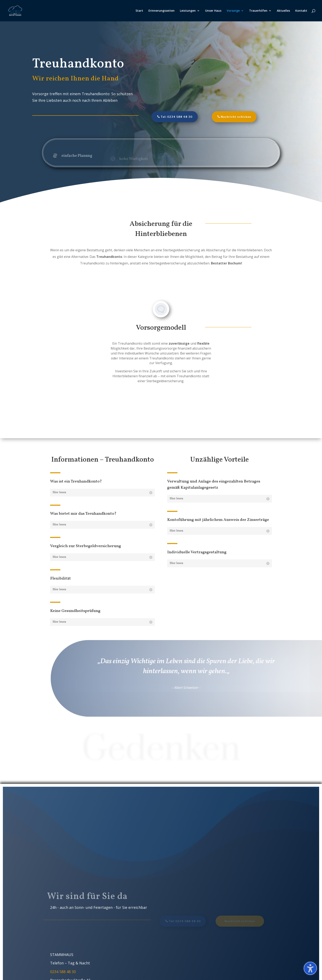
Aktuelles (283, 11)
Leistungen (188, 11)
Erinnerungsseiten (162, 11)
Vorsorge (233, 11)
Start (139, 11)
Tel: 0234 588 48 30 (177, 117)
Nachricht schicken (236, 117)
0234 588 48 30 (63, 972)
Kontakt (301, 11)
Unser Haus (213, 11)
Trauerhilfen (258, 11)
